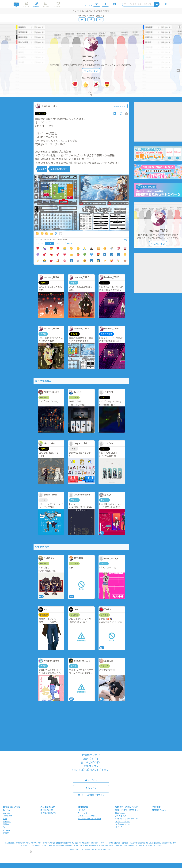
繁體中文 (7, 824)
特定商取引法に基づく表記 (89, 819)
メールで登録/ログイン (91, 795)
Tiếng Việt (8, 816)
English (6, 810)
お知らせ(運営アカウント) (126, 810)
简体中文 (7, 821)
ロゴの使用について (124, 824)
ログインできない (123, 821)
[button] (31, 852)
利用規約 (82, 810)
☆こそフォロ (91, 71)
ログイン (91, 780)
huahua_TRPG (91, 56)
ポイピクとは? (47, 810)
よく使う (40, 244)
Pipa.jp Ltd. (107, 849)
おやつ (60, 244)
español (7, 813)
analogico (97, 849)
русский (7, 830)
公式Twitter (120, 813)
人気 (50, 244)
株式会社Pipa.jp (159, 810)
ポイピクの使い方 (48, 813)
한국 (5, 819)
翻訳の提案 (15, 807)
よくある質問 (121, 816)
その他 (70, 244)
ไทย (5, 827)
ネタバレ (41, 114)
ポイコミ (119, 827)
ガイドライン (83, 813)
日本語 (6, 833)
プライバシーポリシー (87, 816)
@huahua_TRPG (92, 61)
